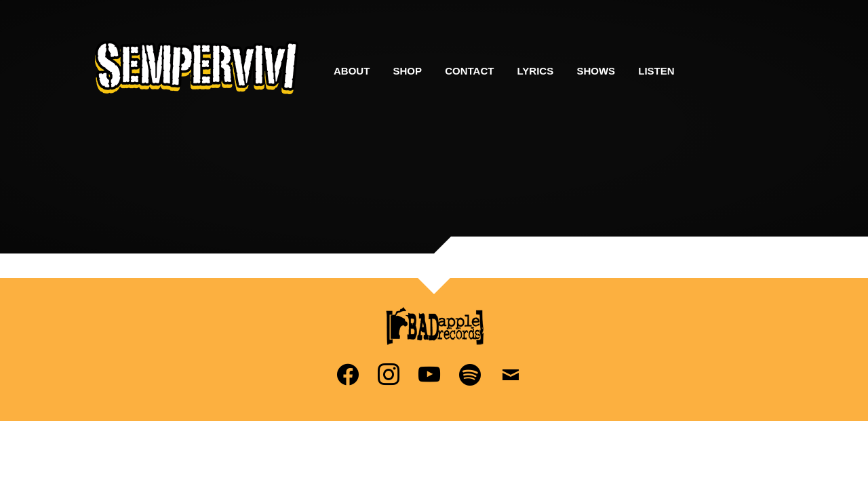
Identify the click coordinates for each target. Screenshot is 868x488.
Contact (469, 71)
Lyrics (536, 71)
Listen (656, 71)
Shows (596, 71)
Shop (408, 71)
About (352, 71)
